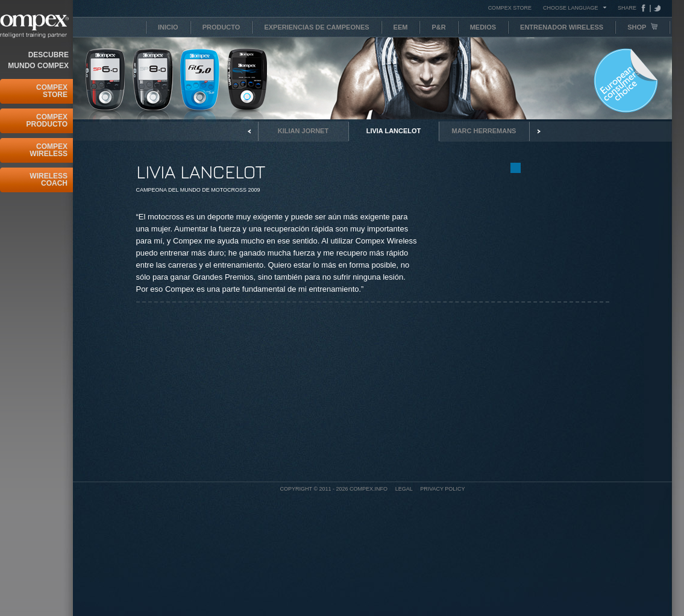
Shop (642, 27)
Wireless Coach (49, 180)
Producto (221, 27)
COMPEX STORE (510, 8)
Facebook (646, 8)
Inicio (168, 27)
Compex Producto (47, 121)
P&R (438, 27)
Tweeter (656, 8)
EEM (401, 27)
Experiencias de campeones (316, 27)
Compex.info (369, 489)
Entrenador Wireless (562, 27)
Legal (404, 489)
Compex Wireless (49, 150)
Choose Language (571, 8)
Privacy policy (442, 489)
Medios (483, 27)
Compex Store (52, 91)
